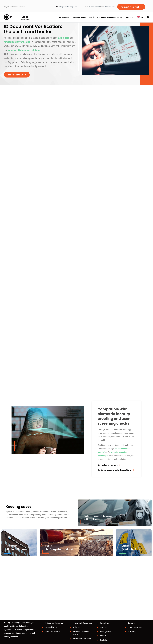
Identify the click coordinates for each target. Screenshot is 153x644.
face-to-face (64, 38)
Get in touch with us (108, 465)
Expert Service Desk (135, 627)
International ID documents (82, 623)
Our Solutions (64, 17)
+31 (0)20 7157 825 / (94, 7)
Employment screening (93, 516)
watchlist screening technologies (112, 454)
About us (130, 17)
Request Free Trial (130, 7)
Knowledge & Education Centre (110, 17)
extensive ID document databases (24, 50)
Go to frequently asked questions (114, 470)
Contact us (131, 623)
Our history (104, 640)
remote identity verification (17, 42)
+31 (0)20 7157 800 (110, 7)
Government (107, 516)
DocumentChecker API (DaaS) (81, 633)
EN (142, 17)
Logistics (49, 546)
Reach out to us (15, 75)
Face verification (51, 627)
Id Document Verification (54, 623)
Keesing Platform (106, 631)
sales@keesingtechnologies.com (68, 7)
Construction (12, 546)
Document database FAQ (82, 639)
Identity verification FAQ (54, 631)
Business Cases (79, 17)
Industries (91, 17)
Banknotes (76, 627)
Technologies (105, 623)
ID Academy (132, 631)
